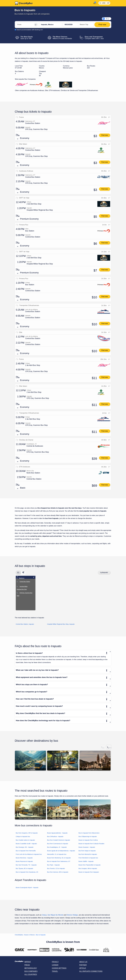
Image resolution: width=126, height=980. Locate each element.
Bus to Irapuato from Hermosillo (26, 851)
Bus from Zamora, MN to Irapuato (58, 872)
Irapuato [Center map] (104, 572)
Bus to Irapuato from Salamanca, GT (59, 861)
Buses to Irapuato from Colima (88, 840)
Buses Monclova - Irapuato (24, 858)
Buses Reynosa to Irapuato (24, 861)
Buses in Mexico (30, 935)
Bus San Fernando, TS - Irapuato (26, 865)
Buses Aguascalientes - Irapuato (57, 833)
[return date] (86, 25)
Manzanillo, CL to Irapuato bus (57, 854)
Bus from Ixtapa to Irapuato (87, 851)
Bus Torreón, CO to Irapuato (56, 869)
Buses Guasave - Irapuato (87, 847)
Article (83, 968)
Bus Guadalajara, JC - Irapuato (57, 847)
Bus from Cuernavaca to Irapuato (58, 844)
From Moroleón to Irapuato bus (88, 858)
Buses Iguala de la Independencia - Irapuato (61, 851)
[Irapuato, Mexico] (51, 25)
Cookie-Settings (59, 968)
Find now (105, 135)
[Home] (24, 3)
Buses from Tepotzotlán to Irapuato (90, 865)
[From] (27, 25)
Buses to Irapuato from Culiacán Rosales (91, 844)
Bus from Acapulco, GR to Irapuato (27, 833)
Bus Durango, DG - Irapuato (25, 847)
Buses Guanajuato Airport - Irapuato (27, 888)
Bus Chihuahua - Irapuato (55, 837)
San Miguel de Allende (55, 915)
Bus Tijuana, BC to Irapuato (24, 869)
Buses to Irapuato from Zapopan (89, 872)
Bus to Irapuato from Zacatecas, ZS (27, 872)
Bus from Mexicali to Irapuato (88, 854)
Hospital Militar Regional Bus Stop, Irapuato (61, 624)
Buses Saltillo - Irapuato (86, 861)
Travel (55, 971)
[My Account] (94, 3)
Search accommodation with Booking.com (30, 30)
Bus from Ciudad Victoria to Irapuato (59, 840)
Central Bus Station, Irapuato (25, 624)
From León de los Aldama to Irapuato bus (29, 854)
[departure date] (71, 25)
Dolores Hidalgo (72, 915)
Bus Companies (31, 971)
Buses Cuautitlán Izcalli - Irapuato (26, 844)
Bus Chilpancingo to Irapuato (88, 837)
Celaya (44, 915)
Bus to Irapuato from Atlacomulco (89, 833)
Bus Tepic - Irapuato (53, 865)
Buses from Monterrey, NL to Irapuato (59, 858)
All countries (31, 975)
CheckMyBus (19, 935)
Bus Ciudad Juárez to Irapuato (25, 840)
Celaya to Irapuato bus (23, 837)
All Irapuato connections (91, 971)
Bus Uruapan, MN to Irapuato (88, 869)
